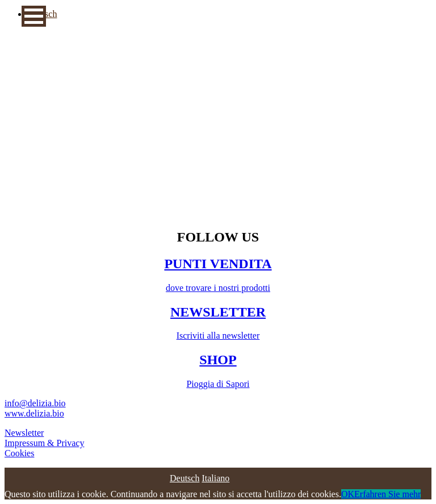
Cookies (19, 453)
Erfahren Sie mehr (387, 494)
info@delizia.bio (35, 403)
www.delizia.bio (34, 413)
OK (348, 494)
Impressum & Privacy (44, 443)
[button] (34, 16)
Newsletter (24, 433)
